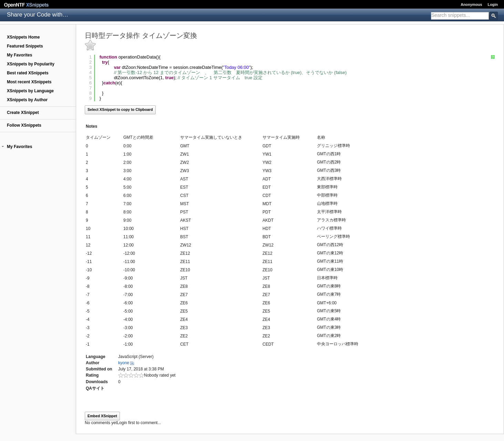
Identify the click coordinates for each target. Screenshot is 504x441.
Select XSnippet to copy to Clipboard (120, 109)
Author (92, 363)
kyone (124, 363)
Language (96, 357)
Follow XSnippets (24, 125)
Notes (91, 126)
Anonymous (471, 4)
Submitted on (99, 369)
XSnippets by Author (27, 100)
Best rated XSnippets (28, 73)
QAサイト (95, 388)
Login (493, 4)
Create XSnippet (23, 113)
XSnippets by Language (30, 91)
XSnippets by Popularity (31, 64)
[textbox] (460, 15)
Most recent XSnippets (29, 82)
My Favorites (19, 55)
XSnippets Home (23, 37)
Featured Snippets (25, 46)
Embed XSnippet (102, 416)
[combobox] (460, 16)
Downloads (97, 382)
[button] (3, 147)
